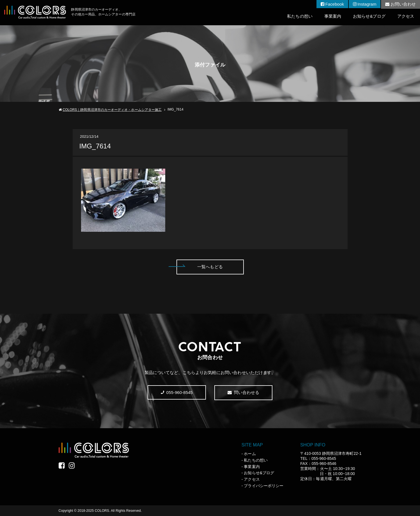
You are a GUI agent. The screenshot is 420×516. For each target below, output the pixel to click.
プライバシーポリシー (264, 486)
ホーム (250, 454)
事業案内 (333, 16)
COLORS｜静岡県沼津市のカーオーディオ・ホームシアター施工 (112, 110)
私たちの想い (300, 16)
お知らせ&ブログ (369, 16)
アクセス (406, 16)
